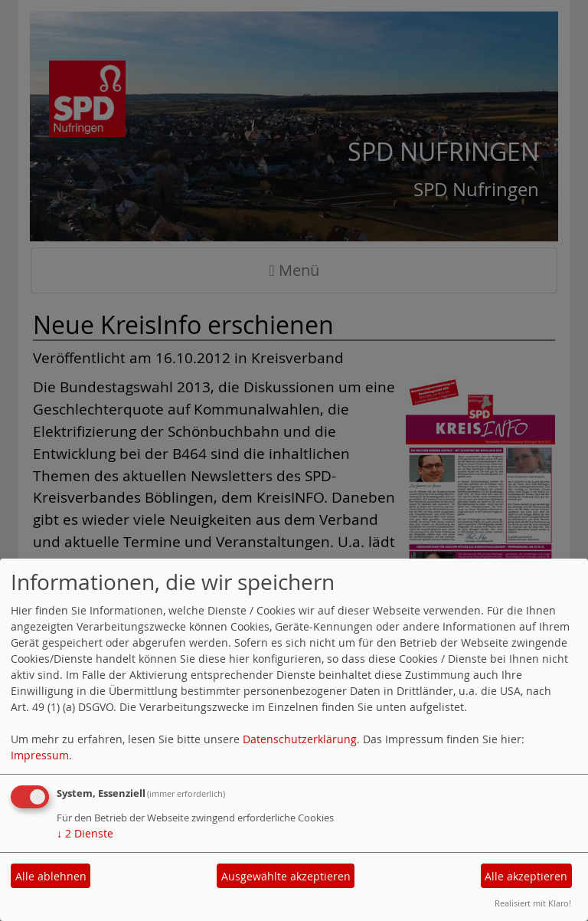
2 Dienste (85, 833)
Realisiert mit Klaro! (533, 903)
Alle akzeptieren (526, 876)
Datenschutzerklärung (300, 739)
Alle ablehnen (51, 876)
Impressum (40, 755)
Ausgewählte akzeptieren (286, 876)
